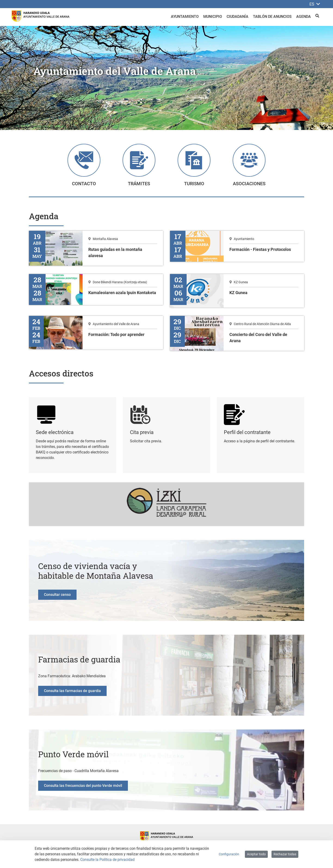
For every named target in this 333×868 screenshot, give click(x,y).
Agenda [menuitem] (304, 17)
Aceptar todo (256, 854)
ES (315, 4)
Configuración (229, 854)
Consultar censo (57, 596)
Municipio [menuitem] (213, 17)
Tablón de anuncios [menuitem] (272, 17)
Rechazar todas (285, 854)
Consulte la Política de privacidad (107, 860)
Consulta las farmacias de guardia (72, 693)
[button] (25, 78)
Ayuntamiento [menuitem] (185, 17)
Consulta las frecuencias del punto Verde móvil (83, 787)
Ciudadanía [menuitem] (237, 17)
